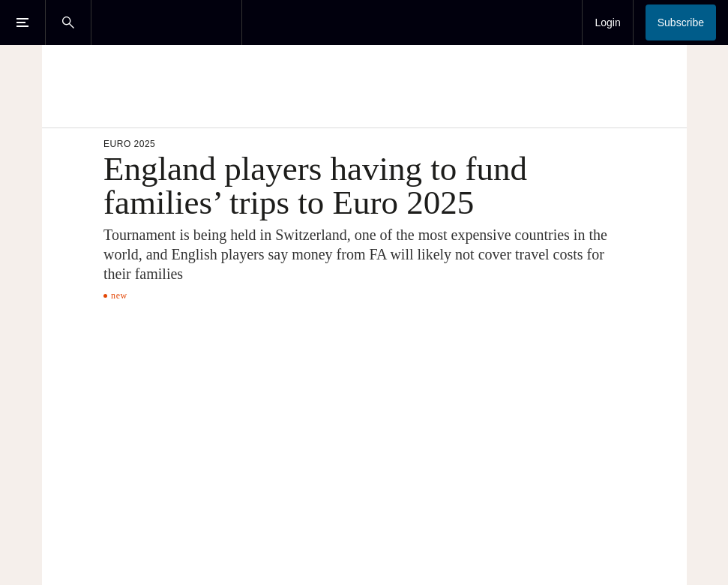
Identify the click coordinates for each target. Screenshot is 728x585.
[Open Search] (68, 22)
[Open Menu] (22, 22)
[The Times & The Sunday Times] (166, 22)
